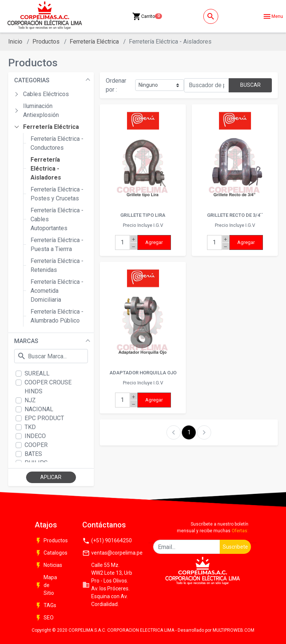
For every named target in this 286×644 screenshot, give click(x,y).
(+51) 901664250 (107, 541)
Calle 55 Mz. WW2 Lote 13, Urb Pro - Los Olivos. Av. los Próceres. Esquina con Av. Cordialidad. (107, 585)
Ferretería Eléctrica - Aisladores (46, 169)
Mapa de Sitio (46, 585)
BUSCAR (250, 85)
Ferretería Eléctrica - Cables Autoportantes (57, 219)
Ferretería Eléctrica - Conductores (57, 143)
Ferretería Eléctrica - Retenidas (57, 265)
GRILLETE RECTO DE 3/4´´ (235, 215)
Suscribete (235, 547)
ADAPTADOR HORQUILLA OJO (143, 373)
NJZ (30, 400)
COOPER (36, 445)
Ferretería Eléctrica (94, 42)
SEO (44, 618)
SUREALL (37, 373)
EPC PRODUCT (44, 418)
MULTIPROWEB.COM (233, 630)
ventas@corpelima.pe (110, 553)
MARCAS (26, 341)
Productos (46, 42)
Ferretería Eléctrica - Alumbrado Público (57, 316)
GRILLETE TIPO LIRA (143, 215)
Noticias (48, 565)
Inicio (15, 42)
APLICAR (51, 477)
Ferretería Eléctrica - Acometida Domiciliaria (57, 291)
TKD (30, 427)
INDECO (35, 436)
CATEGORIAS (32, 80)
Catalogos (50, 553)
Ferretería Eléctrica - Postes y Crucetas (57, 194)
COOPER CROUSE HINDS (48, 387)
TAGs (45, 606)
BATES (33, 454)
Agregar (154, 242)
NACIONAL (39, 409)
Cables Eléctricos (46, 94)
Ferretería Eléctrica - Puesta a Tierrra (57, 245)
